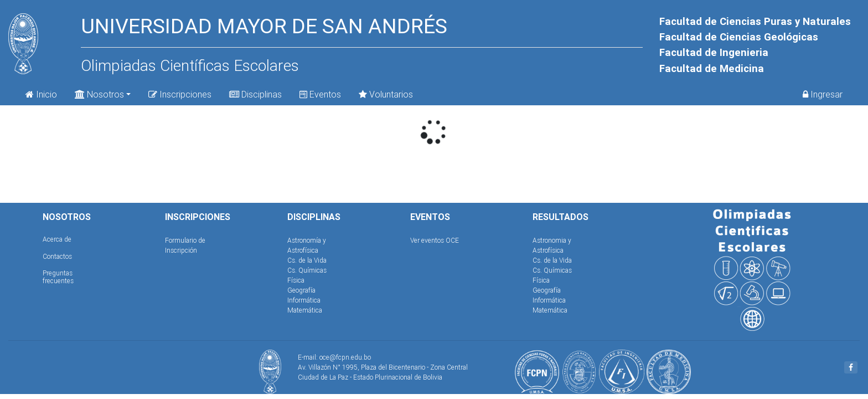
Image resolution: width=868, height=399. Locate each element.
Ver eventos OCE (435, 240)
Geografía (301, 290)
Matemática (305, 310)
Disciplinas (255, 94)
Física (296, 280)
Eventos (320, 94)
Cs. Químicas (307, 270)
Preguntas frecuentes (58, 277)
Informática (304, 300)
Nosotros (99, 93)
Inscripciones (180, 94)
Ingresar (823, 94)
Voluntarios (386, 94)
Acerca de (57, 239)
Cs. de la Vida (307, 260)
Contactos (57, 256)
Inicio (41, 94)
